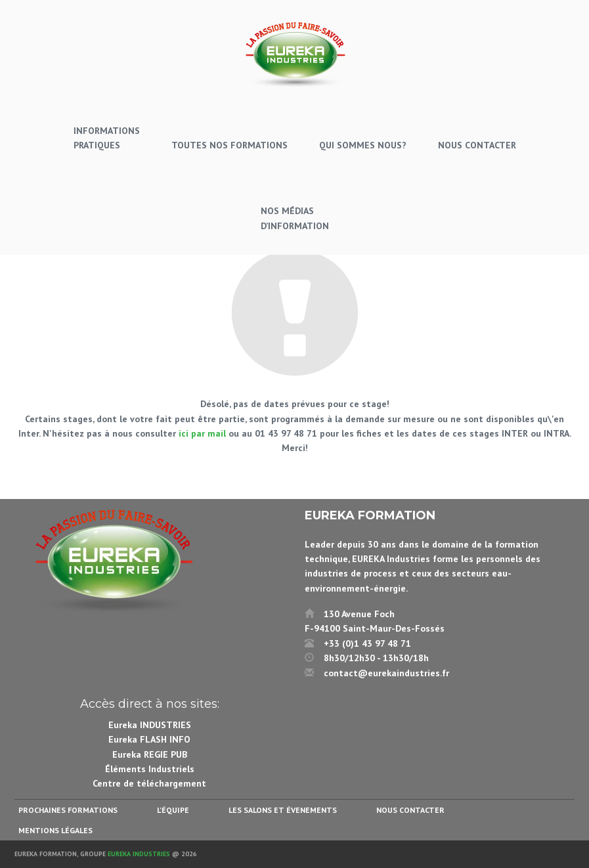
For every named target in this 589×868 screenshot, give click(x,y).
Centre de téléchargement (149, 783)
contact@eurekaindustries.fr (386, 673)
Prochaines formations (68, 810)
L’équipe (173, 810)
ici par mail (202, 433)
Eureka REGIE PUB (150, 754)
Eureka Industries (139, 854)
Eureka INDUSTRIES (150, 725)
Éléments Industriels (150, 769)
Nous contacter (410, 810)
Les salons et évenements (283, 810)
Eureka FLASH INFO (149, 739)
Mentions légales (55, 830)
